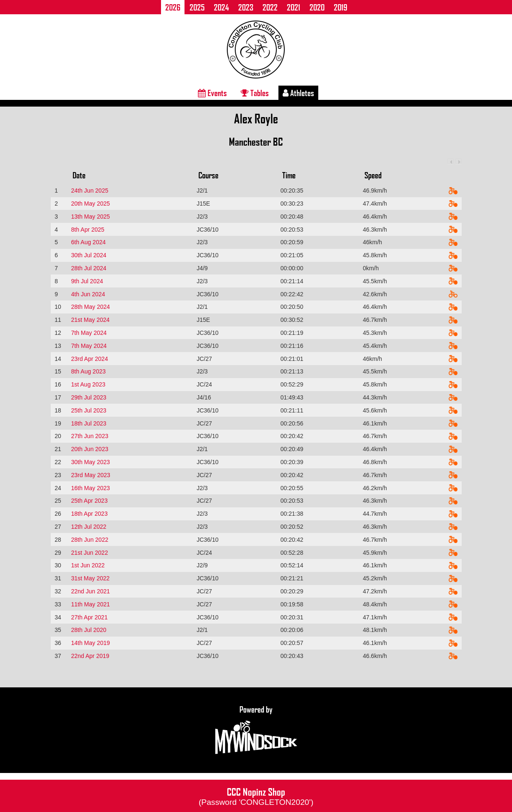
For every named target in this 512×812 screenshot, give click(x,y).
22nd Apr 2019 (90, 656)
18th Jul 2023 (88, 423)
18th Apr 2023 (89, 514)
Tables (255, 93)
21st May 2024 (90, 320)
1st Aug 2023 (88, 384)
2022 (270, 7)
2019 (340, 7)
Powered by (256, 730)
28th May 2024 (90, 307)
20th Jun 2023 (90, 449)
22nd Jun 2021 (90, 591)
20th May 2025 (90, 204)
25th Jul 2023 (88, 410)
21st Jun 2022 (89, 553)
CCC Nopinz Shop (256, 796)
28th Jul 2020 (88, 630)
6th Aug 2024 (88, 242)
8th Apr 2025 (87, 230)
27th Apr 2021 (89, 617)
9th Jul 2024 (87, 281)
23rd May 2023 (90, 475)
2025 (197, 7)
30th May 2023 (90, 462)
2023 (246, 7)
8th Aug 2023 (88, 371)
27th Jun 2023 (90, 436)
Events (212, 93)
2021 (294, 7)
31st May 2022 (90, 578)
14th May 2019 (90, 643)
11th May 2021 (90, 604)
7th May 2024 (89, 333)
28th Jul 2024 (88, 268)
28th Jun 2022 (90, 540)
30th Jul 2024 (88, 255)
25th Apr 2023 (89, 501)
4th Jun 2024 (88, 294)
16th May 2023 (90, 488)
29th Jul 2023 (88, 397)
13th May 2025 (90, 217)
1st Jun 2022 (88, 565)
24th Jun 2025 (90, 191)
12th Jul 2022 (88, 527)
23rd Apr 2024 (89, 359)
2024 (221, 7)
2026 (173, 7)
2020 (317, 7)
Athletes (298, 93)
